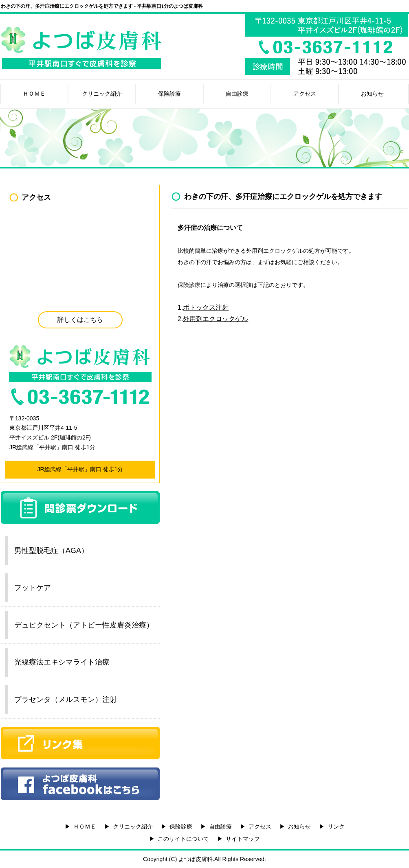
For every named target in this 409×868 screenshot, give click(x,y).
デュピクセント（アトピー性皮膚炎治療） (84, 625)
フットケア (33, 588)
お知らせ (372, 94)
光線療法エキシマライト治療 (62, 662)
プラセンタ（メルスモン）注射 (66, 700)
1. (203, 307)
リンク (336, 826)
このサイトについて (183, 839)
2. (213, 319)
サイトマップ (243, 839)
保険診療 (169, 94)
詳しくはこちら (80, 320)
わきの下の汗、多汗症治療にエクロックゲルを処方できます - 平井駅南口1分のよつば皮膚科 (102, 6)
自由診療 (237, 94)
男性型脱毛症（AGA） (51, 551)
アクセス (305, 94)
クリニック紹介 (102, 94)
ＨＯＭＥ (34, 94)
